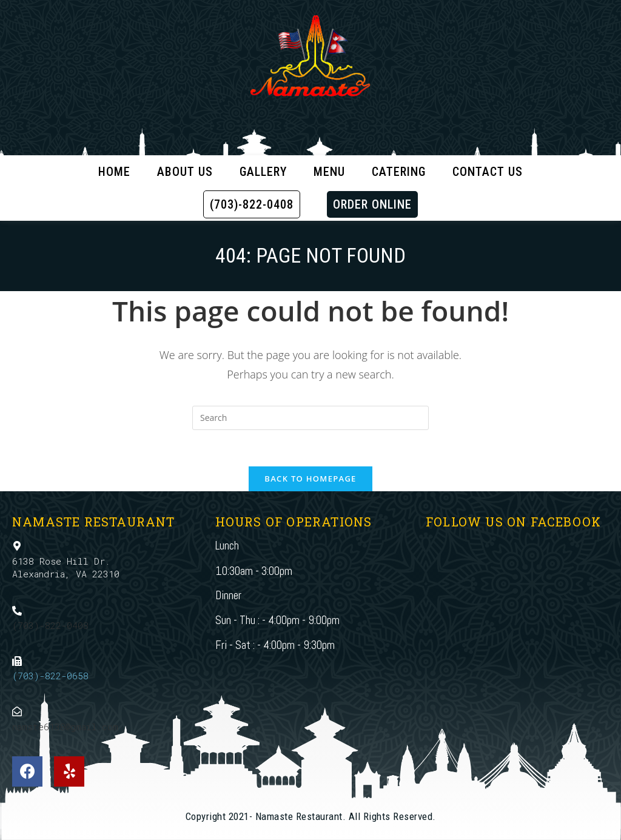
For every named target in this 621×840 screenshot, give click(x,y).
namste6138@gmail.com (65, 727)
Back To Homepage (310, 479)
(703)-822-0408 (50, 625)
